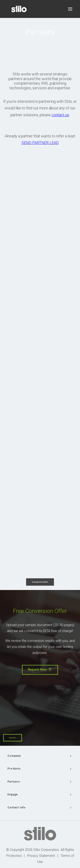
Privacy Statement (41, 856)
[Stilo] (19, 9)
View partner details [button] (40, 582)
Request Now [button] (40, 669)
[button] (70, 9)
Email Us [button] (13, 738)
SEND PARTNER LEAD (40, 143)
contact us (60, 115)
